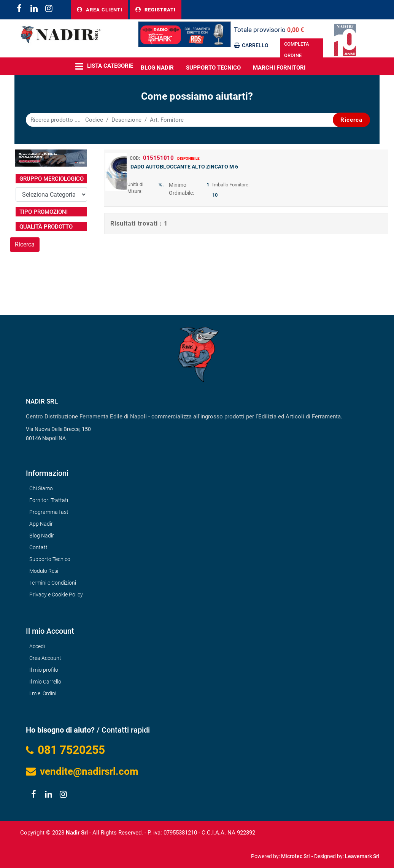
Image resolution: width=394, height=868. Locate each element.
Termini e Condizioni (53, 583)
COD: (135, 158)
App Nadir (41, 524)
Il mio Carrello (45, 682)
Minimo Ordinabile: (181, 189)
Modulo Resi (44, 571)
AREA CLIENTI (100, 10)
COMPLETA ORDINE (297, 50)
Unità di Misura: (135, 188)
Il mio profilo (44, 670)
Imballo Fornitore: (231, 185)
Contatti (39, 547)
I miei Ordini (43, 693)
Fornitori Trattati (49, 500)
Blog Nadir (42, 536)
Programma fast (49, 512)
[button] (351, 120)
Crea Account (45, 658)
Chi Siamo (41, 488)
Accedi (37, 646)
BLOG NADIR (157, 68)
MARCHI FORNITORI (279, 68)
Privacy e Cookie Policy (56, 595)
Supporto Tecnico (213, 68)
